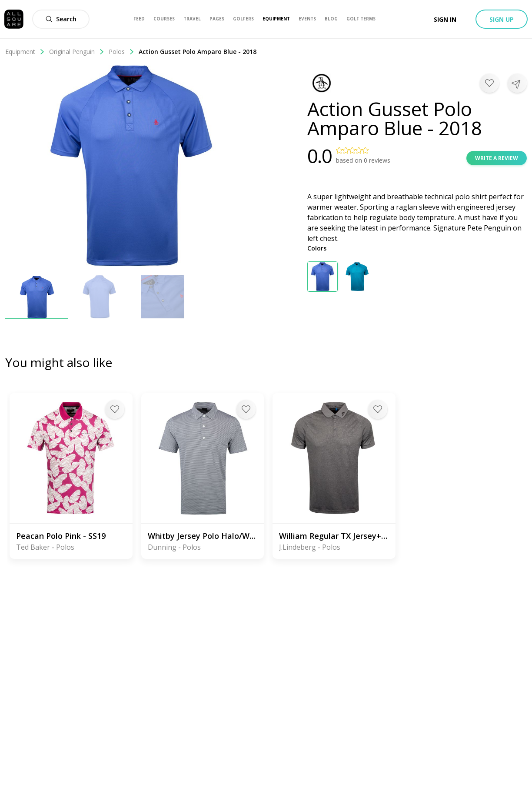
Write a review (497, 158)
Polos (121, 52)
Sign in (445, 19)
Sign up (502, 19)
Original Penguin (77, 52)
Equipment (25, 52)
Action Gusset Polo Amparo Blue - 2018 (198, 52)
